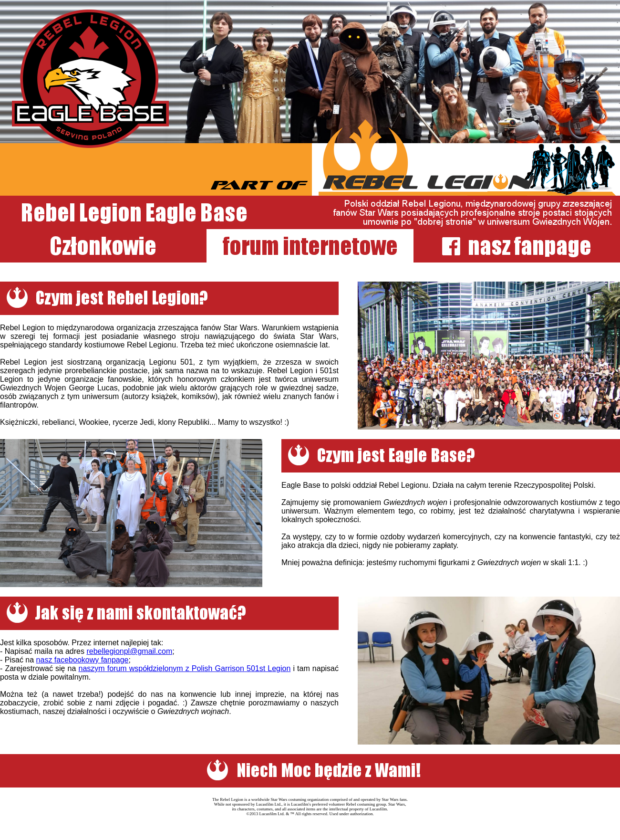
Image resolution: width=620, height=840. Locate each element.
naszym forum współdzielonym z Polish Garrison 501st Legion (184, 668)
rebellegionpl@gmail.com (129, 651)
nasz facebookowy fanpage (83, 660)
